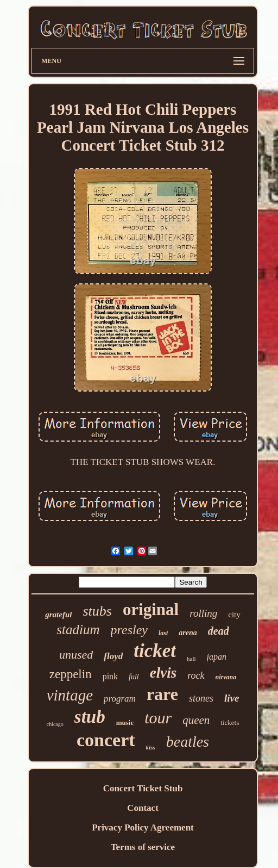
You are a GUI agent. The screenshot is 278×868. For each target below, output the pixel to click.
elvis (163, 673)
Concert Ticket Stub (143, 788)
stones (201, 698)
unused (76, 655)
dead (219, 631)
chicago (55, 724)
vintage (70, 695)
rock (196, 675)
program (120, 699)
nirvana (226, 677)
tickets (230, 723)
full (134, 677)
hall (191, 659)
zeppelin (71, 674)
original (151, 609)
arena (188, 633)
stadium (78, 630)
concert (106, 740)
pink (110, 676)
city (234, 615)
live (232, 698)
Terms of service (143, 847)
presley (129, 630)
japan (217, 657)
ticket (155, 651)
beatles (188, 742)
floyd (113, 656)
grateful (58, 615)
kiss (151, 747)
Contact (143, 808)
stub (90, 717)
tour (158, 718)
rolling (203, 613)
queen (196, 720)
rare (162, 694)
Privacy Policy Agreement (143, 827)
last (163, 633)
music (125, 723)
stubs (97, 611)
